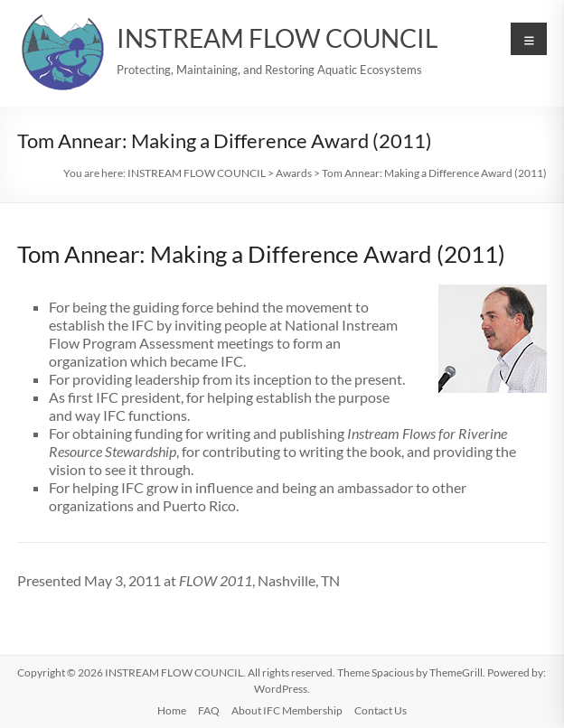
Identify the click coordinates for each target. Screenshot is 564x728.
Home (172, 710)
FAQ (209, 710)
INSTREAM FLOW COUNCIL (277, 38)
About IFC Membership (287, 710)
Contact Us (381, 710)
